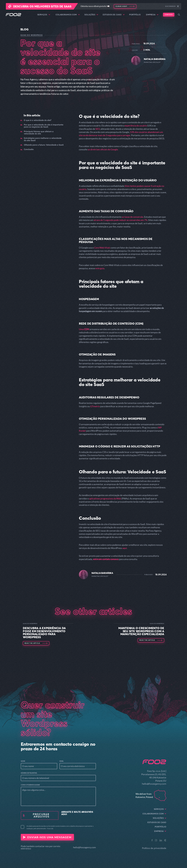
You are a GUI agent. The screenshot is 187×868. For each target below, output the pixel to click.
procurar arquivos (42, 815)
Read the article (32, 643)
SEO (98, 129)
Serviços (44, 15)
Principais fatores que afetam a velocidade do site (39, 133)
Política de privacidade (154, 848)
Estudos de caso (114, 15)
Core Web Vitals (102, 248)
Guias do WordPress (32, 35)
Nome (23, 761)
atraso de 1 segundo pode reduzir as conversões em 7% (120, 220)
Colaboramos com (68, 15)
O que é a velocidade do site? (38, 120)
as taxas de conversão (133, 217)
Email (62, 761)
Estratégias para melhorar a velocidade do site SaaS (43, 139)
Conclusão (29, 149)
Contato (169, 15)
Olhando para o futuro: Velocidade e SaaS (44, 145)
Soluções (91, 15)
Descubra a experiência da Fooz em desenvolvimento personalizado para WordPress (44, 633)
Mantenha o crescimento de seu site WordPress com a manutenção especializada (141, 631)
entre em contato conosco (106, 559)
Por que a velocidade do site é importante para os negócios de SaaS (44, 126)
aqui (125, 548)
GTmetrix (95, 406)
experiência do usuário (136, 126)
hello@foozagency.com (85, 847)
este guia (100, 268)
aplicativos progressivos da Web (105, 498)
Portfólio (135, 15)
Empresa (152, 15)
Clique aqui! (121, 6)
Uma (84, 329)
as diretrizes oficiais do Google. (103, 149)
